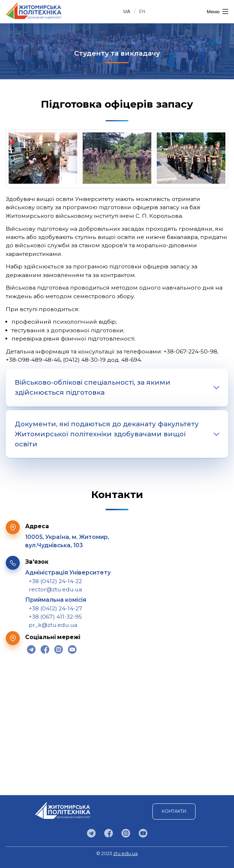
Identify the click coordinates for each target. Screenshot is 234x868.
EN (142, 11)
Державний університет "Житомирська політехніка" (34, 11)
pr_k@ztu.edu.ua (53, 625)
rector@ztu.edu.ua (55, 589)
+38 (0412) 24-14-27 (56, 608)
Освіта (128, 43)
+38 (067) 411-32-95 (55, 617)
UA (127, 11)
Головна (108, 43)
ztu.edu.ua (125, 853)
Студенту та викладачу (117, 53)
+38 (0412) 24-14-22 (55, 581)
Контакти (174, 811)
